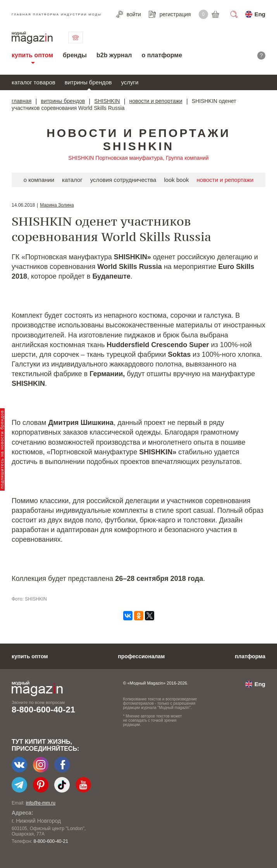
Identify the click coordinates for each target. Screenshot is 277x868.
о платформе (162, 55)
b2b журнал (114, 55)
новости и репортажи (156, 101)
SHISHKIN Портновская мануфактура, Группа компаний (138, 158)
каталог (72, 180)
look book (176, 180)
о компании (39, 180)
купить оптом (32, 55)
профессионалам (141, 656)
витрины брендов (88, 82)
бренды (75, 55)
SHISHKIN (107, 101)
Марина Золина (57, 205)
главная (22, 101)
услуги (130, 82)
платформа (250, 656)
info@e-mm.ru (41, 803)
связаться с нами (76, 38)
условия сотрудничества (123, 180)
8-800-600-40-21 (43, 710)
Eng (260, 14)
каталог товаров (34, 82)
